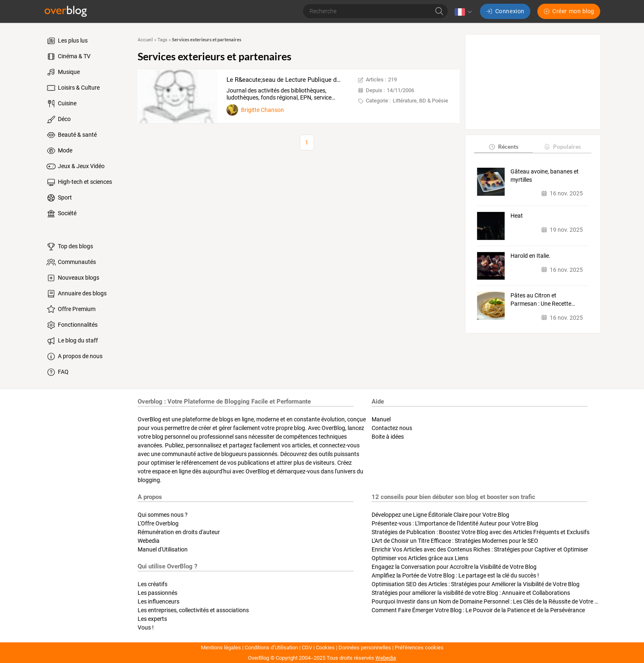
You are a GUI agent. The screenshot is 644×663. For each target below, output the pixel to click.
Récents (503, 146)
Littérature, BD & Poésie (420, 101)
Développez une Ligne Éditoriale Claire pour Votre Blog (440, 515)
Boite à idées (388, 437)
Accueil (145, 40)
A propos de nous (74, 356)
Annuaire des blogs (76, 294)
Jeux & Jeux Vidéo (75, 166)
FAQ (57, 372)
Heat (517, 216)
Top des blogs (69, 247)
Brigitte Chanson (262, 110)
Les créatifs (153, 584)
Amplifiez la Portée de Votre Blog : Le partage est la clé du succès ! (455, 575)
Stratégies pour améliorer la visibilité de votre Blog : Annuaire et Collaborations (471, 593)
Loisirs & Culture (73, 88)
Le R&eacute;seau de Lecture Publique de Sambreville (300, 80)
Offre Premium (70, 309)
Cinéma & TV (68, 57)
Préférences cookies (419, 648)
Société (61, 214)
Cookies (325, 648)
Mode (59, 151)
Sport (59, 198)
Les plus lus (67, 41)
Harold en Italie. (531, 256)
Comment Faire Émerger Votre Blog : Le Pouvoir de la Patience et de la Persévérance (478, 610)
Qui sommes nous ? (163, 515)
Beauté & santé (71, 135)
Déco (58, 119)
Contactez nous (392, 428)
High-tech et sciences (79, 182)
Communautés (71, 262)
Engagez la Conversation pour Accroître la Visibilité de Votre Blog (454, 567)
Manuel (381, 419)
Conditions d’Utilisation (271, 648)
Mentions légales (221, 648)
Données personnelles (365, 648)
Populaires (562, 146)
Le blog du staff (72, 341)
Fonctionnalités (72, 325)
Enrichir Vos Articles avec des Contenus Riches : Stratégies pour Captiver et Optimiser (480, 549)
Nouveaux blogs (72, 278)
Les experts (152, 619)
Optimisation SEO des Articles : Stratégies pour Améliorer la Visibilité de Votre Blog (476, 584)
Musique (63, 72)
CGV (307, 648)
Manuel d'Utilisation (163, 549)
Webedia (149, 541)
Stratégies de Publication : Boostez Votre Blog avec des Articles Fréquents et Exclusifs (481, 532)
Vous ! (146, 627)
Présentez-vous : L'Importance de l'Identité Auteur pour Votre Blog (455, 523)
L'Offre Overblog (158, 523)
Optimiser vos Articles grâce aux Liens (420, 558)
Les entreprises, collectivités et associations (193, 610)
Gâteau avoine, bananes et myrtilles (545, 176)
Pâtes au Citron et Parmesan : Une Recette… (543, 299)
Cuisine (61, 104)
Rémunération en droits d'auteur (179, 532)
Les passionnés (157, 593)
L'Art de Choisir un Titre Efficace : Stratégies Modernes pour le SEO (455, 541)
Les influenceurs (159, 601)
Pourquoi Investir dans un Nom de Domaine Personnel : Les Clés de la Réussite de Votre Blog (489, 601)
